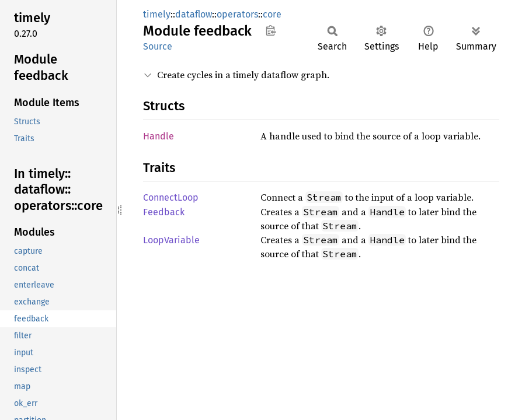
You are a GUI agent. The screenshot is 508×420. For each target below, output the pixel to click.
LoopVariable (171, 240)
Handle (159, 136)
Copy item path (271, 30)
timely (157, 14)
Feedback (164, 212)
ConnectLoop (171, 197)
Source (158, 46)
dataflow (194, 14)
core (272, 14)
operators (237, 14)
